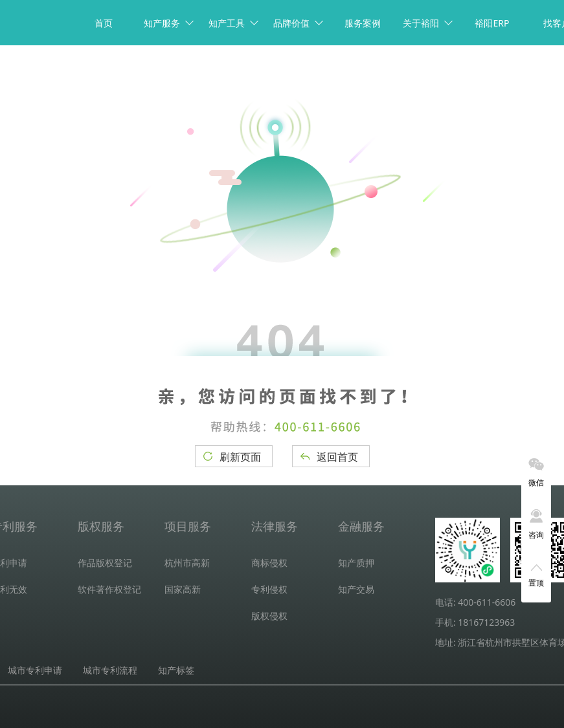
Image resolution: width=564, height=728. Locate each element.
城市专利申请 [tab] (35, 670)
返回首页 (337, 457)
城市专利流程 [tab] (110, 670)
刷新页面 (240, 457)
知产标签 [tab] (176, 670)
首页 (104, 23)
